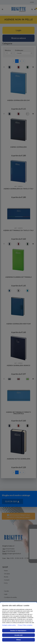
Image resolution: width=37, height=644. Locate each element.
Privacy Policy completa (25, 625)
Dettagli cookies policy (9, 625)
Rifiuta (18, 640)
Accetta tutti (19, 635)
